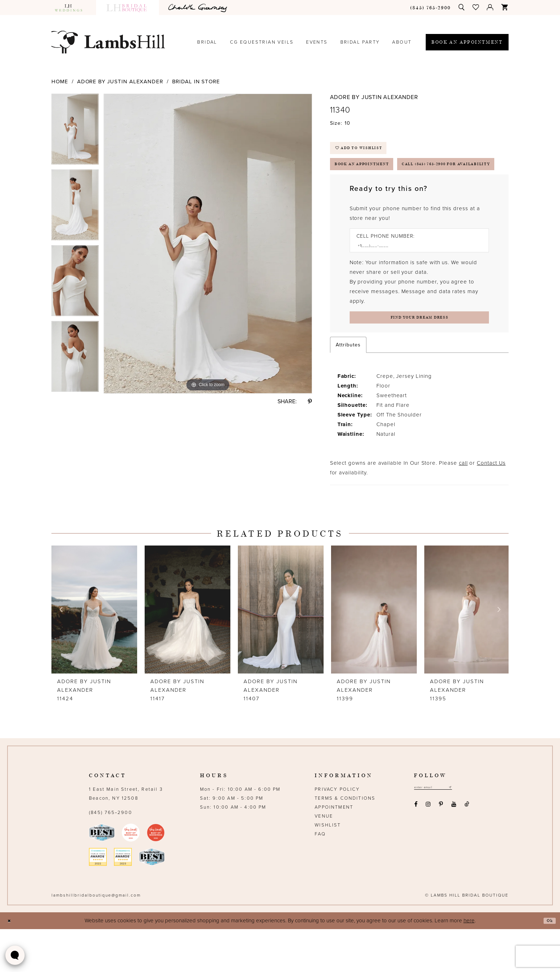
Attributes (348, 388)
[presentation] (94, 652)
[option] (75, 132)
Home (60, 82)
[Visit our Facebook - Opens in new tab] (416, 849)
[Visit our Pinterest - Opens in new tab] (441, 849)
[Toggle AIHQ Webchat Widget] (15, 955)
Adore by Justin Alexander (120, 82)
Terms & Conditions (345, 841)
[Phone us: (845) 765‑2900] (431, 7)
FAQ (320, 877)
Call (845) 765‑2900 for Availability (399, 197)
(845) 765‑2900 (111, 855)
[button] (476, 7)
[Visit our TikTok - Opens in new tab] (467, 849)
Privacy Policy (337, 832)
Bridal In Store (196, 82)
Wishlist (328, 868)
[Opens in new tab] (199, 8)
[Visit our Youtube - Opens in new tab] (454, 849)
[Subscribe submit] (465, 831)
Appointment (334, 850)
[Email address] (441, 831)
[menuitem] (72, 8)
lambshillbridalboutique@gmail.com (96, 938)
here (469, 963)
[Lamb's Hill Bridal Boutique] (108, 42)
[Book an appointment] (467, 42)
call (463, 506)
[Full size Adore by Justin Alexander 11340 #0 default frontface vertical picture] (208, 244)
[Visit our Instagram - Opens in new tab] (428, 849)
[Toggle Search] (462, 7)
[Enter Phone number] (416, 283)
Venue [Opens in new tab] (324, 859)
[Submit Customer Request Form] (419, 358)
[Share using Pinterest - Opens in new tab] (310, 401)
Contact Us (491, 506)
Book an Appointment (375, 174)
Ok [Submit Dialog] (548, 964)
